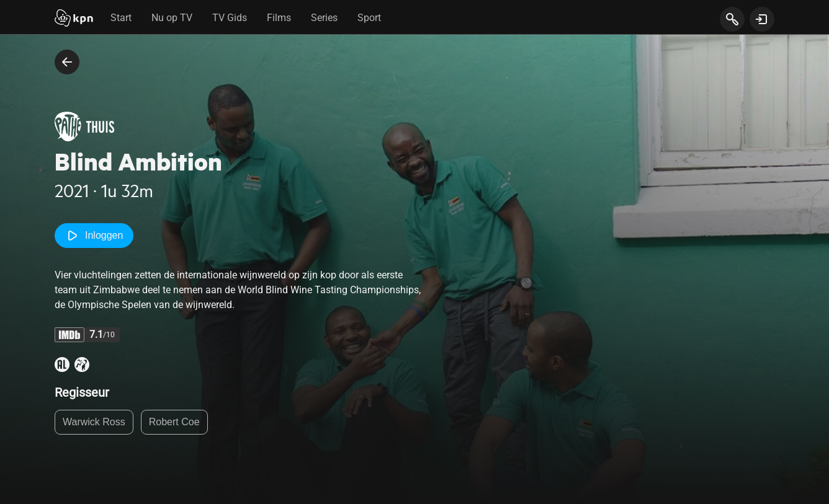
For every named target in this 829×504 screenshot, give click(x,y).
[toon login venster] (762, 19)
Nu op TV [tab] (172, 18)
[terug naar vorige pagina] (67, 62)
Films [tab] (279, 18)
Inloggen (94, 236)
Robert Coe (174, 422)
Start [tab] (121, 18)
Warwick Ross (94, 422)
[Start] (74, 19)
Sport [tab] (369, 18)
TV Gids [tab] (230, 18)
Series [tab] (324, 18)
